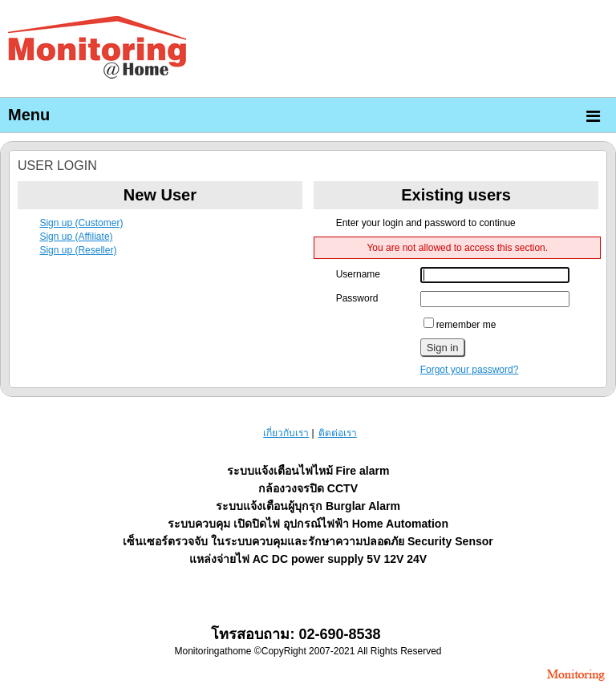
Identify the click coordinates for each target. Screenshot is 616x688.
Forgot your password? (470, 370)
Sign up (81, 223)
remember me (460, 325)
